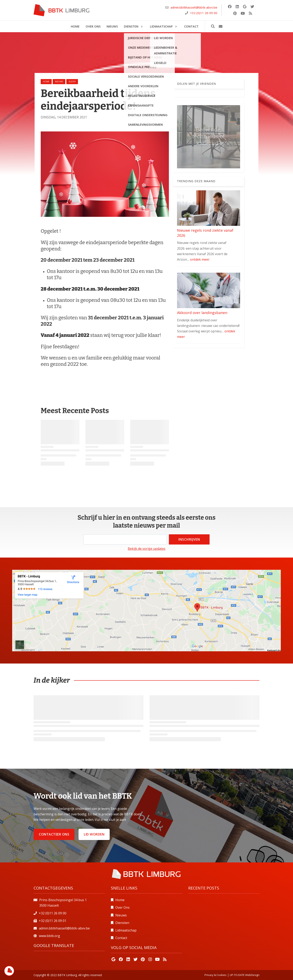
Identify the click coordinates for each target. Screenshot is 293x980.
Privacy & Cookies (215, 975)
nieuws (59, 82)
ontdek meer (200, 259)
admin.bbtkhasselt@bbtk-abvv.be (194, 7)
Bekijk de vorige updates (147, 549)
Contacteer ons (54, 834)
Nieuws (121, 915)
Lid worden (94, 834)
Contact (121, 938)
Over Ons (122, 907)
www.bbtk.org (49, 936)
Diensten (122, 923)
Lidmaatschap (126, 930)
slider (72, 82)
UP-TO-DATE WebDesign (245, 975)
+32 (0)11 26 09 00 (204, 13)
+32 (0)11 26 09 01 (53, 921)
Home (46, 82)
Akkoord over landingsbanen (202, 313)
